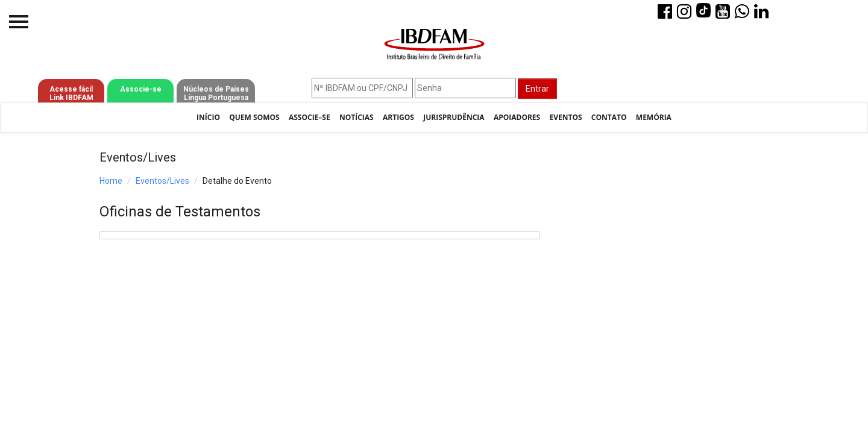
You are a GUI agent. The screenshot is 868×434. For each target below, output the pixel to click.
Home (111, 181)
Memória (654, 117)
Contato (609, 117)
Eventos (565, 117)
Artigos (398, 117)
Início (208, 117)
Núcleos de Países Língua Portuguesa (216, 93)
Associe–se (310, 117)
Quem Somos (254, 117)
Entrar (537, 89)
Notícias (357, 117)
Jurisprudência (454, 117)
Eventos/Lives (162, 181)
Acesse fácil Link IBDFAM (71, 93)
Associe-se (141, 89)
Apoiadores (517, 117)
